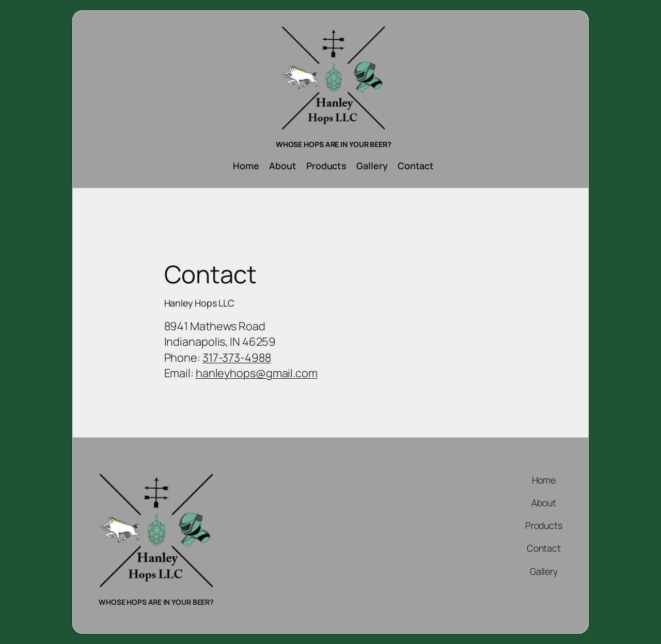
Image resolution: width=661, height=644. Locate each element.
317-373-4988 (237, 358)
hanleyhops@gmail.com (257, 373)
